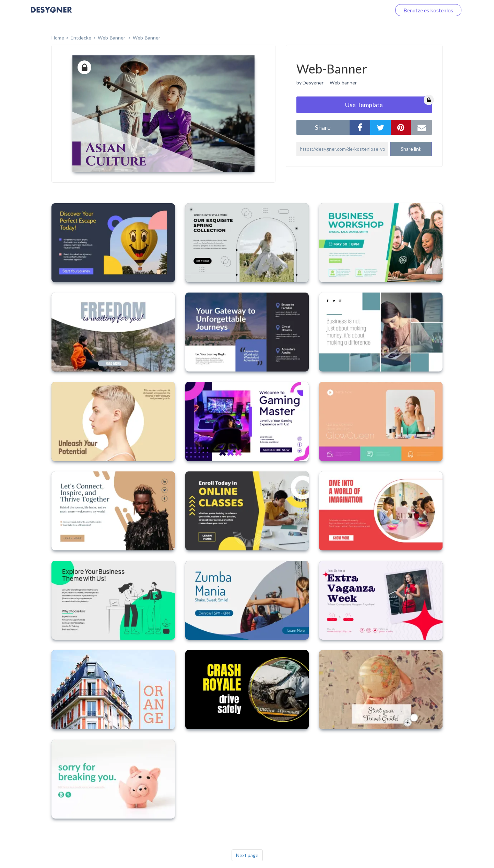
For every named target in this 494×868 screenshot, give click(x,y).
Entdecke (81, 38)
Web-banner (343, 83)
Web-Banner (112, 38)
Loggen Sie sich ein (361, 10)
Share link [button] (411, 149)
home (58, 38)
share (323, 127)
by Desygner (310, 83)
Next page (247, 855)
